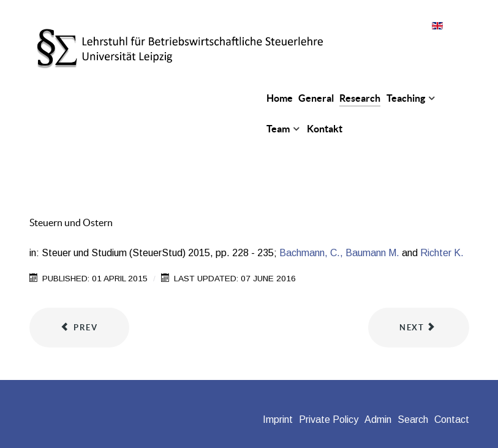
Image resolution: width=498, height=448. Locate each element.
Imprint (278, 420)
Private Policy (329, 420)
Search (413, 420)
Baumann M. (372, 253)
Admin (378, 420)
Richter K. (442, 253)
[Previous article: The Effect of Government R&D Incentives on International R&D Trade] (79, 328)
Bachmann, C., (311, 253)
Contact (452, 420)
